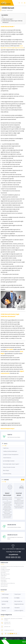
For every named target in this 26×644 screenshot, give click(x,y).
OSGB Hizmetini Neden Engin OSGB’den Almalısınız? (12, 22)
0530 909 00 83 (13, 557)
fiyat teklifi (10, 349)
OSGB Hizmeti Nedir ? (8, 19)
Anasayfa (4, 10)
